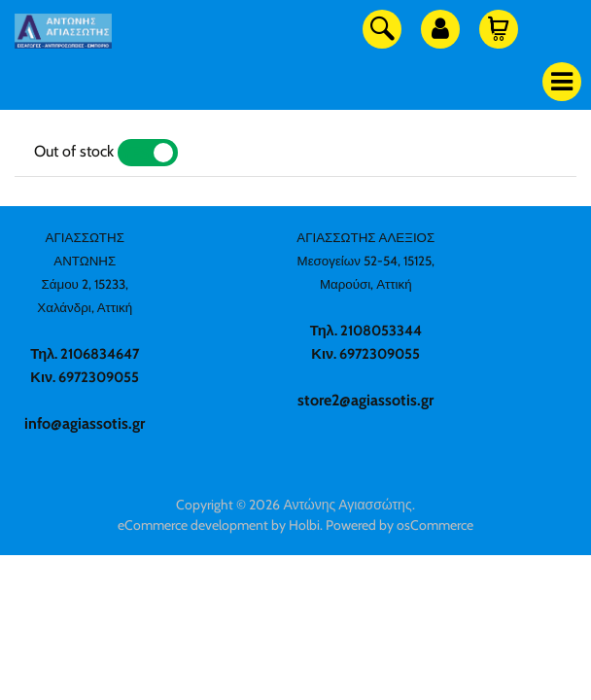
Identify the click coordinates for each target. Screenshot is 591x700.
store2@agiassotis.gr (365, 400)
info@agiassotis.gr (85, 423)
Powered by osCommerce (400, 525)
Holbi (304, 525)
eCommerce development (193, 525)
